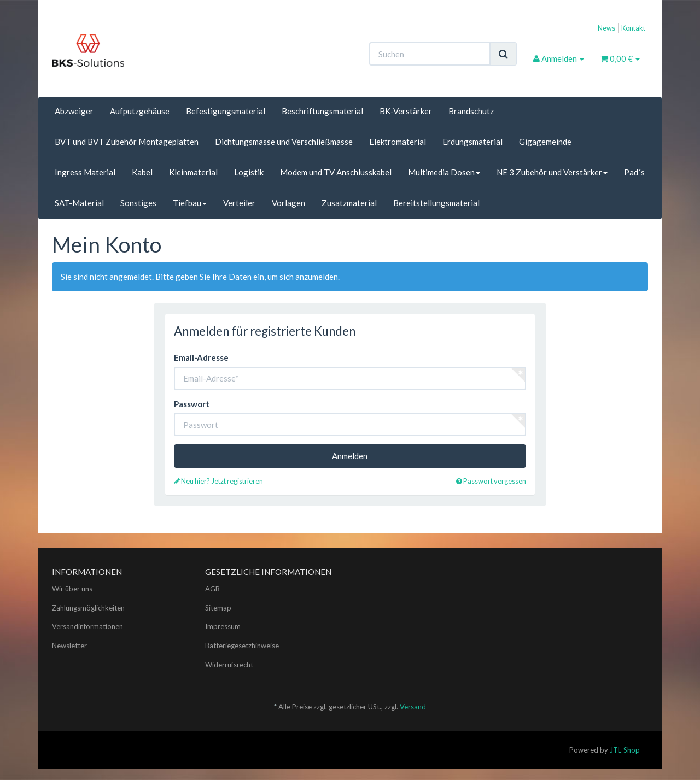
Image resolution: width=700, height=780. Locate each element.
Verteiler (239, 203)
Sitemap (218, 608)
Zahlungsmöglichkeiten (88, 608)
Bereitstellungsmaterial (436, 203)
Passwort (192, 404)
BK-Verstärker (406, 111)
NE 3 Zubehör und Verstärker (552, 172)
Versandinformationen (87, 626)
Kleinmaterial (193, 172)
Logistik (249, 172)
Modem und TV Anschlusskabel (336, 172)
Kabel (142, 172)
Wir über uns (72, 589)
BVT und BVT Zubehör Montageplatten (127, 142)
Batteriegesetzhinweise (242, 646)
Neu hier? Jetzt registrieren (218, 481)
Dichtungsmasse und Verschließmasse (284, 142)
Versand (413, 707)
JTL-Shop (625, 750)
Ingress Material (85, 172)
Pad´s (634, 172)
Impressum (223, 626)
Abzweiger (74, 111)
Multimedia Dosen (444, 172)
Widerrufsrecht (229, 665)
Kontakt (633, 28)
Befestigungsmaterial (226, 111)
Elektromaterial (398, 142)
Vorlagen (288, 203)
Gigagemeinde (545, 142)
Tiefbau (190, 203)
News (606, 28)
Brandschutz (471, 111)
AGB (212, 589)
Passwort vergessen (491, 481)
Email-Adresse (201, 357)
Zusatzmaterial (349, 203)
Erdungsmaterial (472, 142)
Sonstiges (138, 203)
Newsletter (69, 646)
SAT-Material (79, 203)
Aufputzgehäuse (140, 111)
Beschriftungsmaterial (322, 111)
